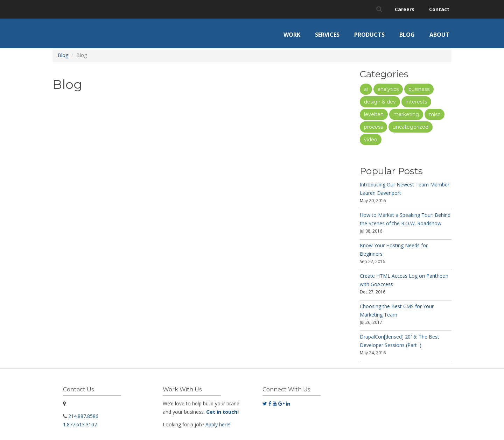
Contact (439, 9)
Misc (435, 114)
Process (373, 127)
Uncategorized (411, 127)
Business (419, 89)
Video (371, 140)
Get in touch (222, 412)
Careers (405, 9)
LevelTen (374, 114)
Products (369, 35)
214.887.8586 (83, 416)
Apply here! (218, 424)
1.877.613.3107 (80, 424)
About (439, 35)
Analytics (388, 89)
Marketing (406, 114)
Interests (416, 102)
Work (292, 35)
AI (366, 89)
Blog (407, 35)
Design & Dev (380, 102)
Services (327, 35)
